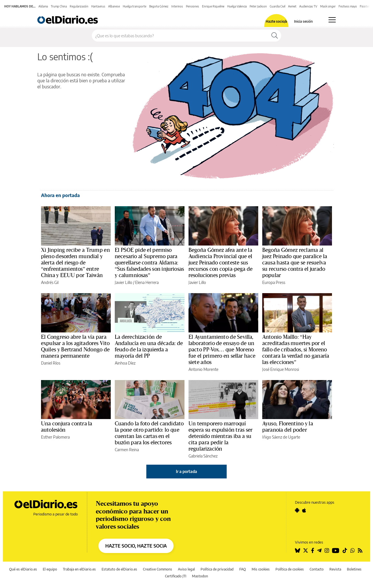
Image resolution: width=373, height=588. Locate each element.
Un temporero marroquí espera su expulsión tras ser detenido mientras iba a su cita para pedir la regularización (221, 436)
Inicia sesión (303, 22)
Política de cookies (290, 569)
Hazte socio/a (276, 22)
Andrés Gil (50, 282)
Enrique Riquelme (213, 6)
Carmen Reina (127, 450)
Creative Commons (158, 569)
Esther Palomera (55, 437)
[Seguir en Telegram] (319, 550)
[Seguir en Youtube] (336, 550)
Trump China (59, 6)
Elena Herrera (147, 282)
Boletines (354, 569)
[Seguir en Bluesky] (298, 550)
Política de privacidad (217, 569)
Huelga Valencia (237, 6)
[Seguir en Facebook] (313, 550)
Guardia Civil (277, 6)
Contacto (317, 569)
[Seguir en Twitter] (306, 550)
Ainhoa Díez (125, 363)
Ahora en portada (60, 195)
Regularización (79, 6)
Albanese (114, 6)
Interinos (177, 6)
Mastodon (200, 576)
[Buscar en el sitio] (180, 36)
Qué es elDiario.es (23, 569)
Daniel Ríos (51, 363)
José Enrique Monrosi (281, 369)
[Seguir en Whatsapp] (353, 550)
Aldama (43, 6)
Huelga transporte (135, 6)
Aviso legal (186, 569)
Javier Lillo (124, 282)
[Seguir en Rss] (360, 550)
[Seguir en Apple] (304, 510)
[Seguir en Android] (297, 510)
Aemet (292, 6)
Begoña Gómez (159, 6)
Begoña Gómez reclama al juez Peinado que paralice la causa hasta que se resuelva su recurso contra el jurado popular (295, 263)
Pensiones (193, 6)
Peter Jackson (258, 6)
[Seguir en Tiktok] (345, 550)
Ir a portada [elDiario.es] (187, 471)
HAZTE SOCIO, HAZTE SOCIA (136, 546)
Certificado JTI (176, 576)
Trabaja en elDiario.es (79, 569)
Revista (335, 569)
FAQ (243, 569)
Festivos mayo (348, 6)
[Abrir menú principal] (332, 20)
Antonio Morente (203, 369)
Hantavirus (98, 6)
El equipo (50, 569)
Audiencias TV (308, 6)
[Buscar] (275, 36)
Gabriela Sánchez (203, 456)
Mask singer (328, 6)
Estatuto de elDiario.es (119, 569)
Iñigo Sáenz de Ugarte (281, 437)
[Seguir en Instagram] (327, 550)
